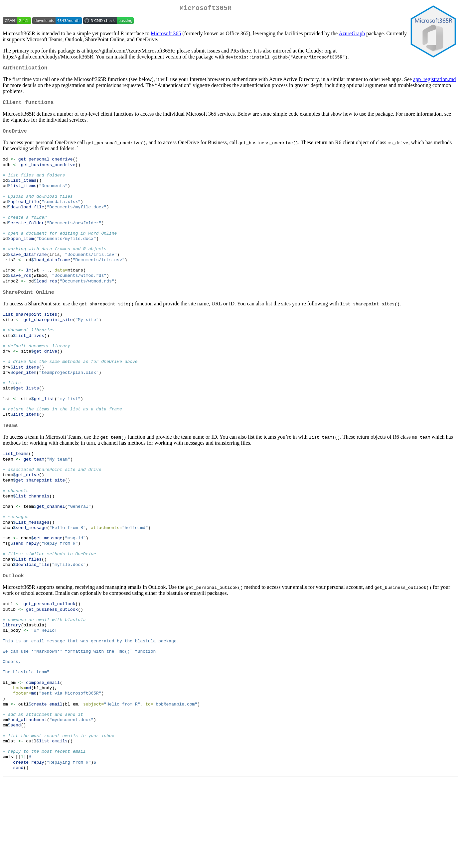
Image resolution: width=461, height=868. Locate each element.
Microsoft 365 (166, 35)
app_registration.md (434, 82)
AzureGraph (352, 35)
